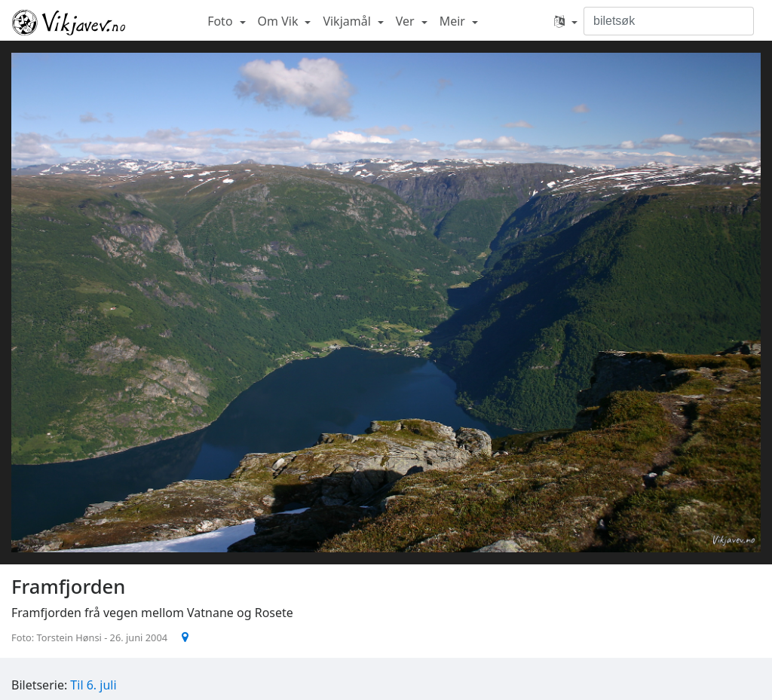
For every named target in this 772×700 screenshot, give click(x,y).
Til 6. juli (93, 685)
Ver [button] (407, 21)
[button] (566, 21)
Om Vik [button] (280, 21)
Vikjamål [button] (348, 21)
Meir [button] (454, 21)
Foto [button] (222, 21)
